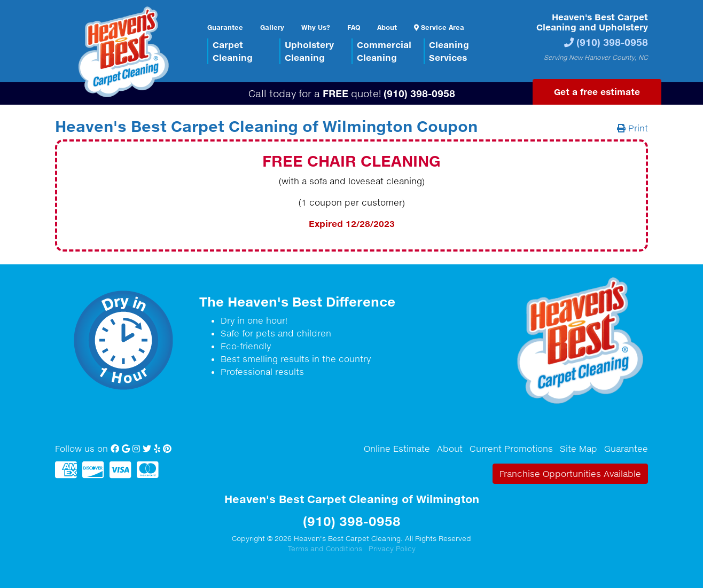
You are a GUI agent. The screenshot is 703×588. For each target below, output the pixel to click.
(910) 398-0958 (612, 42)
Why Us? (316, 27)
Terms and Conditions (325, 548)
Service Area (439, 27)
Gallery (272, 27)
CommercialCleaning (384, 51)
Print (632, 128)
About (387, 27)
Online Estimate (397, 449)
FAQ (354, 27)
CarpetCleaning (233, 51)
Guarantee (225, 27)
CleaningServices (449, 51)
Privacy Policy (392, 548)
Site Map (579, 449)
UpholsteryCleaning (309, 51)
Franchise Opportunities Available (570, 474)
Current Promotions (511, 449)
